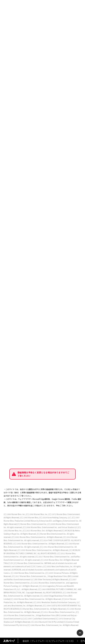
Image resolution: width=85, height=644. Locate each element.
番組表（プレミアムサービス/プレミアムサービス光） (49, 641)
